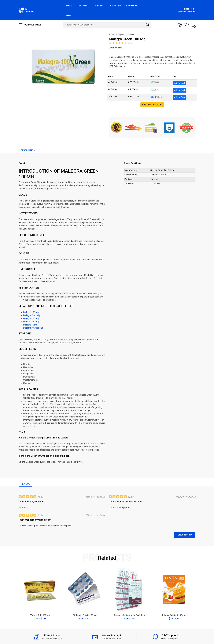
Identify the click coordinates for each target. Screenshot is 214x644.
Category (120, 35)
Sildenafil (83, 5)
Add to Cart (180, 83)
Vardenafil (132, 5)
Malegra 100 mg (31, 312)
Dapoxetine (115, 5)
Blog (68, 16)
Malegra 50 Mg (30, 325)
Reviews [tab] (25, 484)
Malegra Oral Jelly (32, 315)
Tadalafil (98, 5)
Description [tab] (28, 150)
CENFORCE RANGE (30, 25)
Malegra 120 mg (31, 322)
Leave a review (185, 535)
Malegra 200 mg (31, 318)
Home (69, 5)
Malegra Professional (33, 328)
